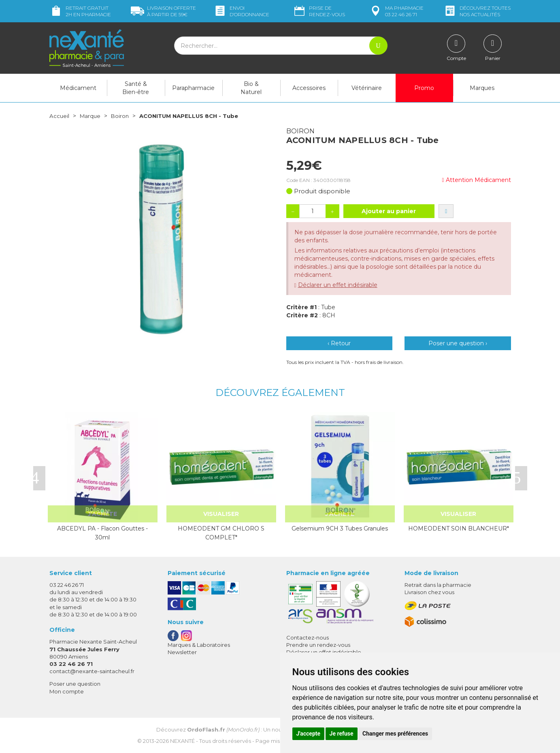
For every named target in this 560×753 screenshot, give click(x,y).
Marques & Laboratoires (199, 645)
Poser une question (75, 684)
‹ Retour (339, 343)
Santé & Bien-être (136, 88)
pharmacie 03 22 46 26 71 (396, 11)
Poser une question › (458, 343)
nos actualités (477, 11)
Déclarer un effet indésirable (338, 285)
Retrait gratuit (80, 11)
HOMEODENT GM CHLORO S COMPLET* (221, 533)
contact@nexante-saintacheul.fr (92, 671)
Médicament (78, 88)
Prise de (319, 11)
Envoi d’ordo (241, 11)
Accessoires (309, 88)
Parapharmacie (193, 88)
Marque (91, 116)
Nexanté (182, 741)
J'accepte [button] (309, 734)
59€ (163, 11)
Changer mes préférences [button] (395, 734)
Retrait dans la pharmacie (438, 585)
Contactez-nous (308, 637)
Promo (424, 88)
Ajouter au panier (389, 211)
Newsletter (182, 652)
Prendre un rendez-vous (318, 645)
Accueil (60, 116)
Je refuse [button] (342, 734)
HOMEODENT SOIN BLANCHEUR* (459, 528)
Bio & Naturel (251, 88)
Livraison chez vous (429, 592)
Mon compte (67, 691)
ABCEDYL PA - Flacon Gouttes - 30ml (102, 533)
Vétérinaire (367, 88)
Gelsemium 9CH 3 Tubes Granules (340, 528)
